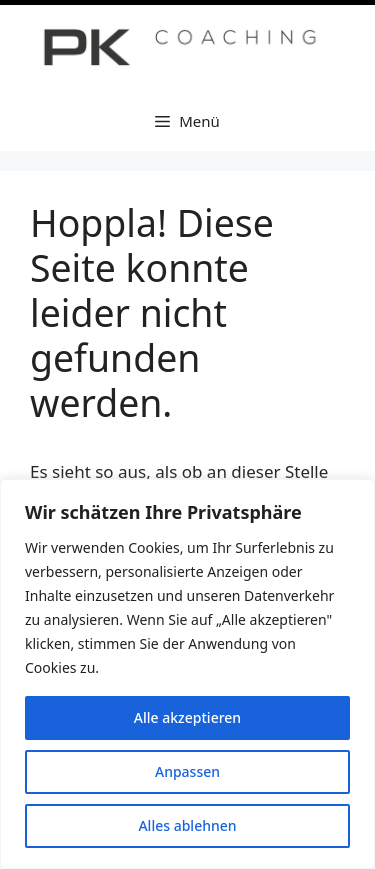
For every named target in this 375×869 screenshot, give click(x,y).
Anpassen (187, 771)
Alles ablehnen (187, 825)
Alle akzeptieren (187, 717)
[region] (187, 674)
